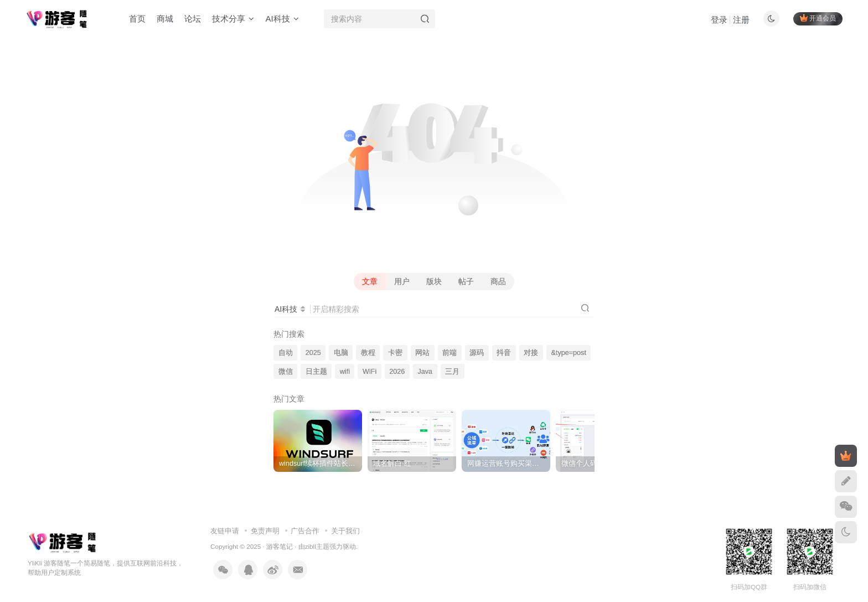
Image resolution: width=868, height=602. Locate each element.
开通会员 (818, 18)
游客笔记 (280, 546)
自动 (286, 353)
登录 (719, 20)
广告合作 (305, 531)
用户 (402, 281)
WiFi (370, 372)
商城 (165, 19)
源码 (477, 353)
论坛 (193, 19)
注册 (741, 20)
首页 (137, 19)
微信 (286, 372)
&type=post (569, 353)
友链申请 (225, 531)
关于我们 (345, 531)
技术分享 (233, 19)
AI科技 (282, 19)
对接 (531, 353)
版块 (434, 281)
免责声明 (265, 531)
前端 (449, 353)
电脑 (341, 353)
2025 (313, 353)
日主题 (316, 372)
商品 (498, 281)
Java (425, 372)
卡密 (395, 353)
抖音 (504, 353)
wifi (345, 372)
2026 (397, 372)
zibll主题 (317, 546)
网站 (422, 353)
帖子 (466, 281)
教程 (368, 353)
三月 (452, 372)
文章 (370, 281)
